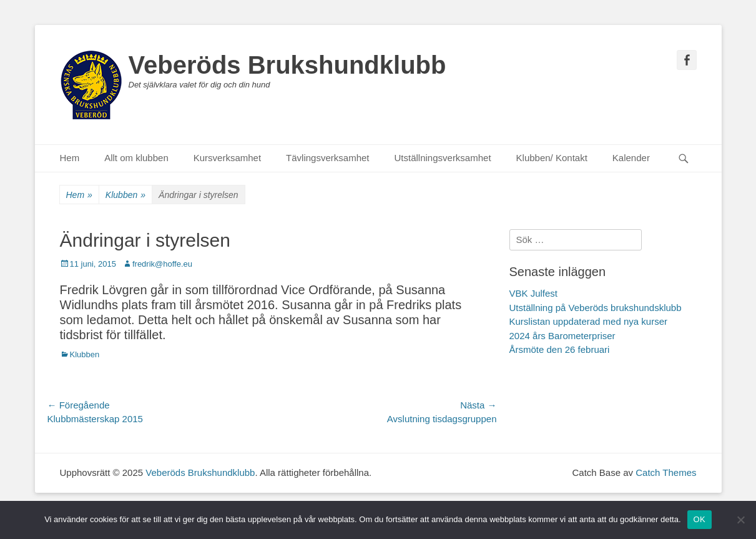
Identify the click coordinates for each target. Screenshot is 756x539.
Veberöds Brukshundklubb (287, 65)
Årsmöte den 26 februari (560, 349)
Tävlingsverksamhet (327, 158)
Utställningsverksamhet (443, 158)
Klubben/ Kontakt (552, 158)
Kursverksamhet (227, 158)
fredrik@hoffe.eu (162, 264)
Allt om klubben (136, 158)
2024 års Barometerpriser (562, 336)
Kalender (631, 158)
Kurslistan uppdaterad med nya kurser (588, 321)
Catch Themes (666, 472)
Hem (70, 158)
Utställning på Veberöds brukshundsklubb (596, 308)
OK (700, 519)
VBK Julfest (534, 293)
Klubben (125, 195)
